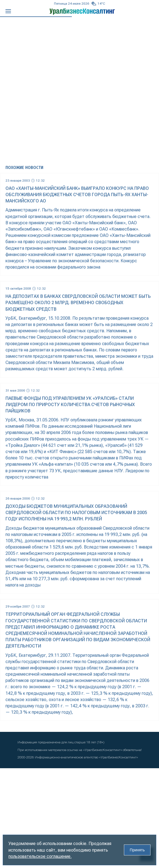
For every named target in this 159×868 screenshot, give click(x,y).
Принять (137, 850)
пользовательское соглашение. (40, 856)
